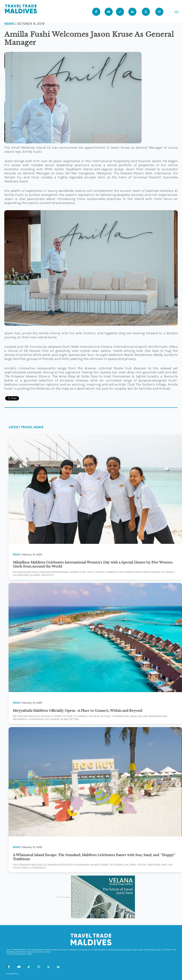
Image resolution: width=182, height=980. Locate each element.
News (9, 24)
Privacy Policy (13, 974)
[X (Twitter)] (47, 966)
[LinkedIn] (57, 966)
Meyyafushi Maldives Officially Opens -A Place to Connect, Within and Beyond (78, 711)
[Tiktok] (120, 12)
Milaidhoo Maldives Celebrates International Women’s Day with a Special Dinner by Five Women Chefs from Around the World (93, 564)
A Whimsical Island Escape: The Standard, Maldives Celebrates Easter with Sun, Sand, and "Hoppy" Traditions (94, 857)
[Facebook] (8, 966)
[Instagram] (38, 966)
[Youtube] (109, 12)
